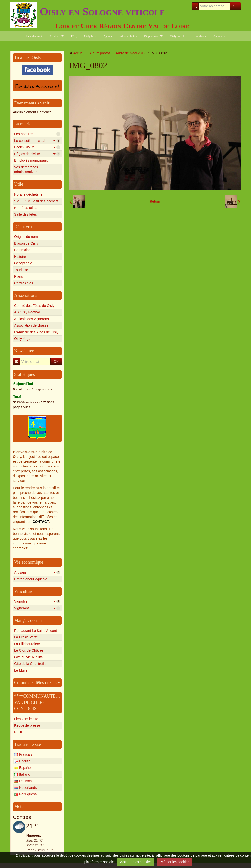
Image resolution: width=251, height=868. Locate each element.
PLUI (18, 732)
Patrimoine (22, 250)
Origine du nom (26, 237)
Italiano (22, 774)
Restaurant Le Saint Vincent (36, 631)
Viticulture (24, 591)
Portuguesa (25, 794)
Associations (26, 295)
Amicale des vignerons (31, 319)
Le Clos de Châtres (29, 650)
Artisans (37, 572)
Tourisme (21, 270)
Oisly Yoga (22, 339)
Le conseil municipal (37, 141)
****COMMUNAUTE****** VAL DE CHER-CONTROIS (42, 702)
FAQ (74, 36)
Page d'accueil (34, 36)
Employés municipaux (31, 160)
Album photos (128, 36)
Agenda (108, 36)
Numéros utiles (26, 208)
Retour (155, 201)
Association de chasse (31, 325)
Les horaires (37, 134)
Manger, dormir (28, 620)
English (22, 761)
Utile (19, 184)
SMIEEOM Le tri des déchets (36, 201)
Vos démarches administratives (26, 169)
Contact (55, 36)
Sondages (200, 36)
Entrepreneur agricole (31, 579)
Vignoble (37, 601)
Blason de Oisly (26, 243)
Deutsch (23, 781)
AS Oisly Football (27, 312)
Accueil (79, 53)
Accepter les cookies (136, 862)
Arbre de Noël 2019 (131, 53)
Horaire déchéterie (28, 194)
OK (235, 6)
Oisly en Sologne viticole (102, 12)
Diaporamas (151, 36)
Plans (19, 276)
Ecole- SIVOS (37, 147)
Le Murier (21, 670)
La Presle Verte (26, 637)
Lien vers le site (26, 719)
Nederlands (25, 788)
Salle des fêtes (25, 214)
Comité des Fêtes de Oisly (34, 306)
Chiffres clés (24, 283)
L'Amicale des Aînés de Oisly (36, 332)
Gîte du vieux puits (28, 657)
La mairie (23, 124)
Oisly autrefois (179, 36)
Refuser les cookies (174, 862)
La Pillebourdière (27, 644)
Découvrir (23, 227)
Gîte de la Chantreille (30, 664)
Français (23, 754)
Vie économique (29, 562)
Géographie (23, 263)
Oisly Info (90, 36)
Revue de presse (27, 725)
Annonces (219, 36)
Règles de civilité (37, 154)
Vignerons (37, 608)
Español (23, 768)
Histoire (20, 257)
